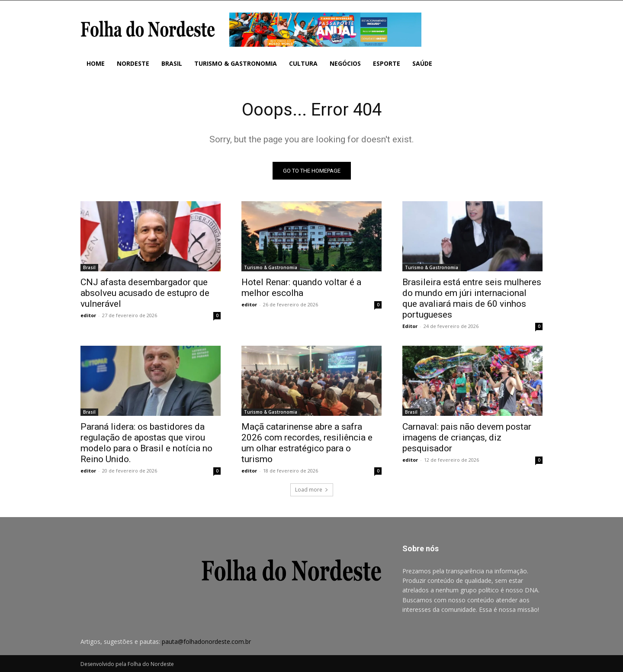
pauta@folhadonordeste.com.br (206, 641)
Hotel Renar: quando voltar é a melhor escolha (301, 288)
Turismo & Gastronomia (271, 267)
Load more (312, 490)
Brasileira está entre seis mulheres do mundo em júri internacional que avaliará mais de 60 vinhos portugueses (472, 298)
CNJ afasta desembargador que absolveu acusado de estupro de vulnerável (145, 293)
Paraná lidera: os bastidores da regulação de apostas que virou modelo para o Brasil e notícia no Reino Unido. (146, 443)
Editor (410, 326)
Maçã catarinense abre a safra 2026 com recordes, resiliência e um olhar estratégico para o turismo (307, 443)
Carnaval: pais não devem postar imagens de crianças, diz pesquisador (467, 437)
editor (88, 315)
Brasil (89, 267)
